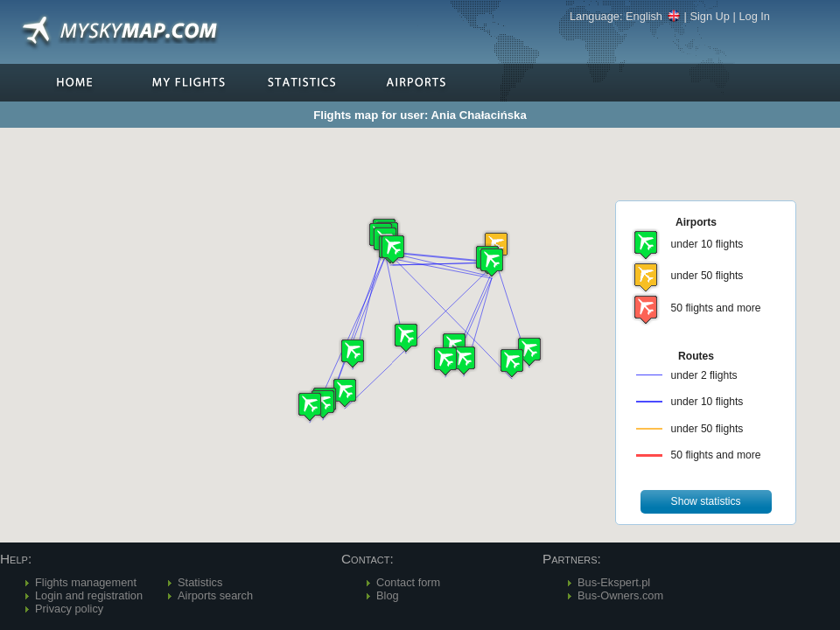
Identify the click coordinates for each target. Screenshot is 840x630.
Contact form (408, 582)
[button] (492, 262)
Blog (388, 595)
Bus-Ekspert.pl (614, 582)
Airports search (215, 595)
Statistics (200, 582)
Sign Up (710, 16)
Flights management (86, 582)
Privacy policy (69, 609)
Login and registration (89, 595)
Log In (754, 16)
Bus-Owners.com (620, 595)
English (653, 16)
